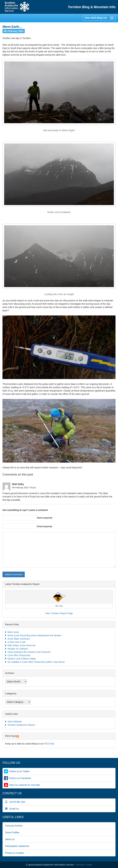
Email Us (12, 809)
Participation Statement (17, 846)
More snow (13, 632)
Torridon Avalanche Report (21, 725)
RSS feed (49, 744)
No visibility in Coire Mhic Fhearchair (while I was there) (36, 662)
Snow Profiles (12, 832)
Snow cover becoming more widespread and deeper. (35, 635)
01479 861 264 (15, 802)
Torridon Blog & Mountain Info (92, 7)
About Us (10, 839)
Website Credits (84, 865)
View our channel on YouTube (24, 785)
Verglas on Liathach (18, 649)
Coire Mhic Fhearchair (19, 655)
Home (17, 7)
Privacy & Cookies (15, 853)
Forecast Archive (14, 826)
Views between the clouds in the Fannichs (29, 652)
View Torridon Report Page (59, 613)
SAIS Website (15, 722)
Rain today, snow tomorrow (21, 645)
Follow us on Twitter (19, 771)
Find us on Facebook (20, 778)
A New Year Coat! (17, 642)
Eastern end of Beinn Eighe (22, 659)
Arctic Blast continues (19, 639)
